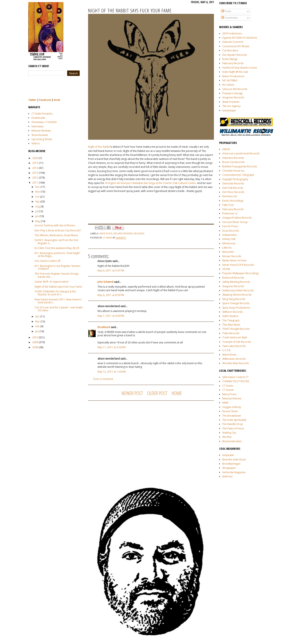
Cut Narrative (230, 50)
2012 (35, 178)
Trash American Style (235, 337)
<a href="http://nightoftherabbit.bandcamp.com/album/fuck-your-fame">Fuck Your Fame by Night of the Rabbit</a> (130, 208)
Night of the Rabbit (99, 147)
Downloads (38, 118)
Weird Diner (229, 355)
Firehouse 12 (230, 213)
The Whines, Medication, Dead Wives (56, 235)
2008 (35, 347)
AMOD (226, 149)
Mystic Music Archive (234, 260)
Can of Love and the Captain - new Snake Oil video (59, 309)
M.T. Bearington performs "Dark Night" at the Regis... (58, 255)
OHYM (226, 269)
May (38, 221)
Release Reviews (41, 131)
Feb (37, 326)
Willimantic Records (234, 359)
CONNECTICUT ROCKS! (236, 381)
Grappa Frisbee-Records (237, 218)
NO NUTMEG (230, 80)
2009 (35, 342)
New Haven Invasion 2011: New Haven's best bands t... (58, 301)
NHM (225, 403)
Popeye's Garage (232, 93)
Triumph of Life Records (237, 342)
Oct (37, 197)
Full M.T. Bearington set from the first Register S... (56, 242)
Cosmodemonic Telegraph (238, 175)
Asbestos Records (233, 158)
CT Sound (228, 390)
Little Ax (227, 248)
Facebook (45, 100)
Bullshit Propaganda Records (240, 166)
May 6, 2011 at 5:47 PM (111, 271)
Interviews (37, 126)
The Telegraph (231, 320)
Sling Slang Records (234, 299)
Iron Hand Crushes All (48, 261)
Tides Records (231, 333)
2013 (35, 173)
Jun (37, 216)
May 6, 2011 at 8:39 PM (111, 295)
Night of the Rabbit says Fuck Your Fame (58, 287)
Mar (38, 321)
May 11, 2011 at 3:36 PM (112, 347)
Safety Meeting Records (236, 282)
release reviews (123, 233)
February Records (233, 63)
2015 (35, 163)
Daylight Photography (235, 179)
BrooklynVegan (231, 464)
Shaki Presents (231, 102)
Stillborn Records (232, 312)
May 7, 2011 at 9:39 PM (111, 316)
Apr (37, 316)
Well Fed (227, 476)
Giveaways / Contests (44, 122)
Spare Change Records (236, 303)
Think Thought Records (236, 329)
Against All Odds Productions (240, 38)
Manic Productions (233, 76)
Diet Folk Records (233, 188)
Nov (38, 192)
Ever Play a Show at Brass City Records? (58, 230)
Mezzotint (228, 252)
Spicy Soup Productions (236, 308)
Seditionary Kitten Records (238, 290)
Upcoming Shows (42, 139)
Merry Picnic (229, 394)
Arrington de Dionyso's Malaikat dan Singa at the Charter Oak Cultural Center (150, 183)
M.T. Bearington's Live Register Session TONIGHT (57, 267)
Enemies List (230, 196)
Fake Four (228, 205)
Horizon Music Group (235, 222)
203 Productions (232, 33)
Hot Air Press (230, 226)
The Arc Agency (231, 106)
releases (139, 233)
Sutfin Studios (230, 316)
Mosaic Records (232, 256)
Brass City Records (233, 162)
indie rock (106, 233)
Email (57, 100)
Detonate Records (233, 183)
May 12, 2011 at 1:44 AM (112, 372)
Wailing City (229, 433)
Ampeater (228, 455)
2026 (35, 158)
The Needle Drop (233, 424)
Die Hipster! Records (235, 55)
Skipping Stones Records (237, 295)
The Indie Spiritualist (234, 420)
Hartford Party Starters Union (240, 68)
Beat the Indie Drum (234, 460)
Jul (37, 211)
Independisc (230, 235)
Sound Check (230, 411)
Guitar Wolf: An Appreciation (52, 282)
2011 (35, 183)
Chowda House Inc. (234, 171)
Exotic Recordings (233, 201)
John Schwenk (105, 282)
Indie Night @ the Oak (235, 72)
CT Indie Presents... (43, 114)
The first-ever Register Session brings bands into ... (57, 275)
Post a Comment (103, 379)
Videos (36, 143)
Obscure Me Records (235, 89)
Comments (230, 18)
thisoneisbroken (232, 441)
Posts (226, 11)
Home (177, 393)
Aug (38, 207)
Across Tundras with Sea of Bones (55, 225)
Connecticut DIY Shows (236, 46)
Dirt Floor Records (233, 192)
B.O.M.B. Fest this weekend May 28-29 (57, 248)
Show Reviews (40, 135)
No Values (228, 85)
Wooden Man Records (236, 363)
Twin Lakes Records (234, 346)
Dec (38, 187)
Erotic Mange (230, 59)
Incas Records (231, 231)
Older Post (157, 393)
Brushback (104, 327)
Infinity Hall (229, 239)
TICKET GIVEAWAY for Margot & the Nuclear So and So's (55, 293)
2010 (35, 337)
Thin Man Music (231, 325)
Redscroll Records (233, 278)
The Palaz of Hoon (233, 428)
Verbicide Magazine (234, 472)
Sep (37, 201)
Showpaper (229, 468)
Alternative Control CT (235, 377)
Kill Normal (229, 243)
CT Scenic (228, 386)
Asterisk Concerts (233, 42)
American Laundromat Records (241, 153)
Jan (37, 331)
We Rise (227, 437)
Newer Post (132, 393)
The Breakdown (232, 416)
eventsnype (229, 110)
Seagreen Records (233, 97)
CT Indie (108, 238)
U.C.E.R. (227, 350)
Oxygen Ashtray (232, 407)
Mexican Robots (232, 398)
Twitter (32, 100)
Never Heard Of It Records (238, 265)
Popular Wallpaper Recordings (241, 273)
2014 (35, 168)
